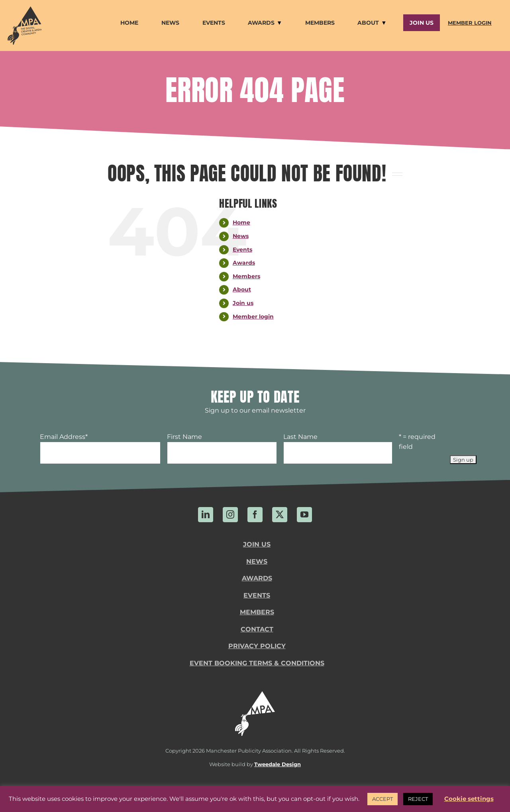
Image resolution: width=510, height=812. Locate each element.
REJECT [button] (418, 799)
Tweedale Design (278, 764)
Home (241, 222)
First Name (184, 437)
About (242, 289)
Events (242, 250)
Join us (243, 303)
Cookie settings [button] (469, 799)
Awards (244, 263)
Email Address (64, 437)
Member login (253, 317)
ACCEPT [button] (382, 799)
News (241, 236)
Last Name (300, 437)
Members (246, 276)
